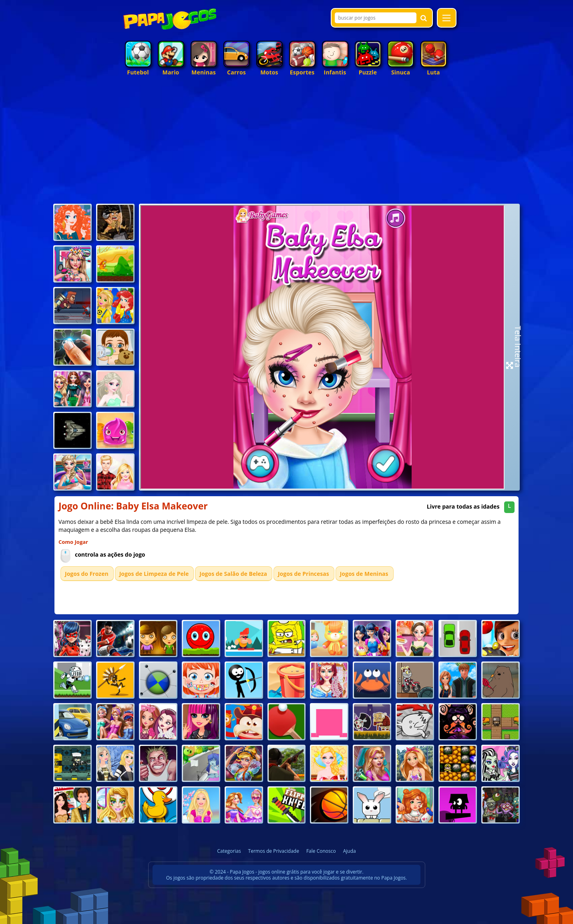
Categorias (229, 851)
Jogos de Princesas (304, 574)
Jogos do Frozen (87, 574)
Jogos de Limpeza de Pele (154, 574)
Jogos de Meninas (364, 574)
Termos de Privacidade (274, 851)
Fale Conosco (321, 851)
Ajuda (350, 851)
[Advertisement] (286, 142)
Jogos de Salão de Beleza (233, 574)
